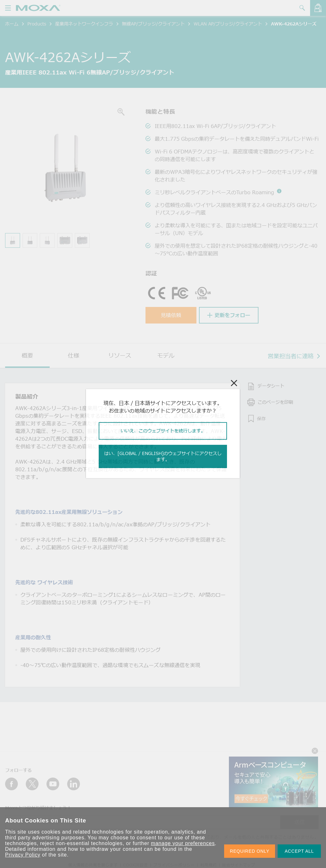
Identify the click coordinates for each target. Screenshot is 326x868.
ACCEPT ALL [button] (299, 851)
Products (37, 24)
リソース (120, 355)
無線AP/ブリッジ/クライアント (153, 24)
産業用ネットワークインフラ (84, 24)
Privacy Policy (23, 855)
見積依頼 (171, 315)
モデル (166, 355)
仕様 (74, 355)
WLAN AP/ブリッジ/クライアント (228, 24)
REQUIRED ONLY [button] (250, 851)
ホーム (12, 24)
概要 (27, 355)
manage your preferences (183, 843)
